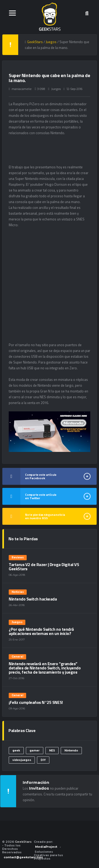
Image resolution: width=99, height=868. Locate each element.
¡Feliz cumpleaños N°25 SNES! (36, 702)
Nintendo (71, 751)
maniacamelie (22, 89)
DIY (43, 760)
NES (52, 751)
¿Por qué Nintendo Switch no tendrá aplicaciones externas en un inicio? (41, 631)
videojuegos (22, 760)
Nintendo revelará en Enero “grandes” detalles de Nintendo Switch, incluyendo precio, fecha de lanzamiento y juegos (45, 668)
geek (16, 751)
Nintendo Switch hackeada (33, 599)
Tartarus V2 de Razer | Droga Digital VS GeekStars (44, 567)
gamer (35, 751)
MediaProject (46, 847)
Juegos (56, 89)
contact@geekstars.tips (23, 857)
